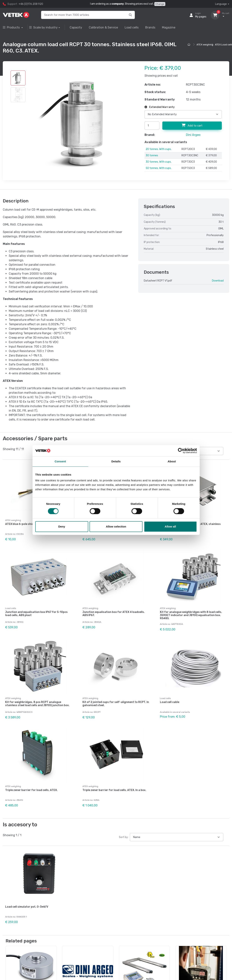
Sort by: (124, 830)
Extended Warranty (160, 107)
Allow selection (116, 526)
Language (221, 4)
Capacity (76, 27)
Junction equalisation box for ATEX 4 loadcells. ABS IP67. (114, 612)
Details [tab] (116, 461)
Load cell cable (170, 699)
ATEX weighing (205, 45)
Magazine (169, 27)
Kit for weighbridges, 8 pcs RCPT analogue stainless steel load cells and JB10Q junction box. (37, 700)
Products (12, 27)
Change (160, 4)
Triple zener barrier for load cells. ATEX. (31, 785)
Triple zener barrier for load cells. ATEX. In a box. (114, 785)
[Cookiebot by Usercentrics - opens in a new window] (181, 451)
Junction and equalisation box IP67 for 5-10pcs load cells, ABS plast (36, 612)
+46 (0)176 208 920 (31, 4)
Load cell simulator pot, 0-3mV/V (27, 900)
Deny (62, 526)
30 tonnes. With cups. (159, 162)
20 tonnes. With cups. (159, 149)
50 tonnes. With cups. (159, 168)
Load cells (132, 27)
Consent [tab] (60, 461)
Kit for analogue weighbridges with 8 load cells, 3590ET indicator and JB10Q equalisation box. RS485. (191, 614)
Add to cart (192, 125)
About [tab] (172, 461)
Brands (150, 27)
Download (218, 281)
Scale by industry (43, 27)
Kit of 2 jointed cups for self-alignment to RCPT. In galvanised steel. (116, 700)
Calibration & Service (103, 27)
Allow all (170, 526)
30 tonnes (152, 155)
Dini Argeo (193, 135)
